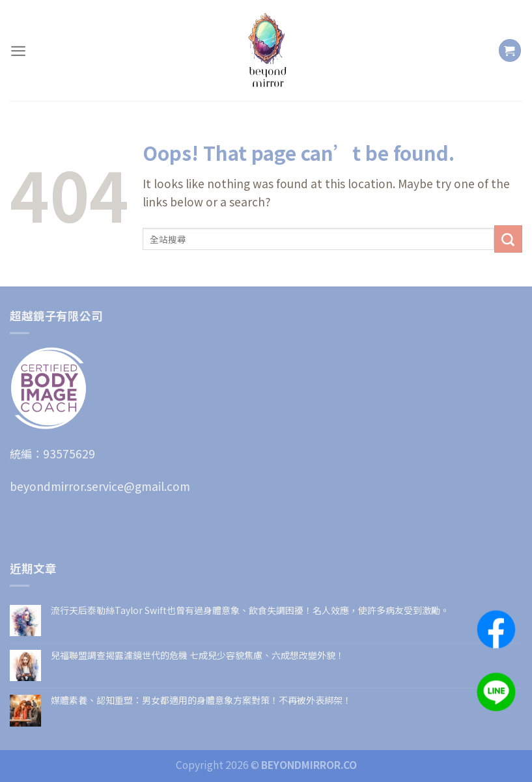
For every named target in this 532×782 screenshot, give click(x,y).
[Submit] (508, 239)
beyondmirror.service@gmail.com (100, 486)
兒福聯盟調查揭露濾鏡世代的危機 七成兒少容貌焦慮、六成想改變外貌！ (198, 655)
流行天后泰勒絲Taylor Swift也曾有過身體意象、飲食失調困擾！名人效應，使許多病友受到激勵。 (250, 610)
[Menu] (18, 51)
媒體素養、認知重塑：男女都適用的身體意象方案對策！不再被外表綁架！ (201, 700)
